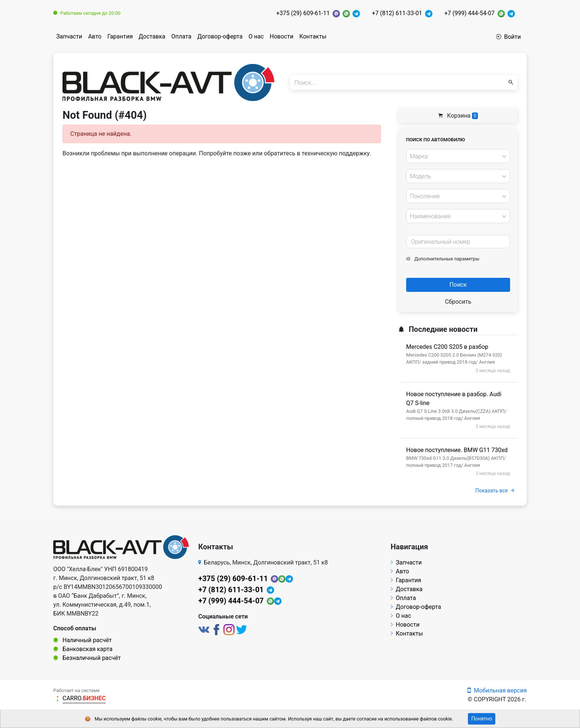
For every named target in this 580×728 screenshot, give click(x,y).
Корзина (458, 116)
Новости (281, 36)
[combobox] (458, 156)
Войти (508, 37)
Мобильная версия (497, 690)
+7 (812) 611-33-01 (397, 13)
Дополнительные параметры (443, 259)
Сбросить (458, 302)
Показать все (495, 491)
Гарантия (120, 36)
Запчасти (69, 36)
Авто (95, 36)
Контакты (313, 36)
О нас (256, 36)
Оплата (181, 36)
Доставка (152, 36)
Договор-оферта (220, 36)
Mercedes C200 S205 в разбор (447, 347)
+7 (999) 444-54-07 (469, 13)
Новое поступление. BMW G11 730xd (457, 450)
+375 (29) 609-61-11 (303, 13)
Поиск (458, 285)
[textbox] (456, 156)
